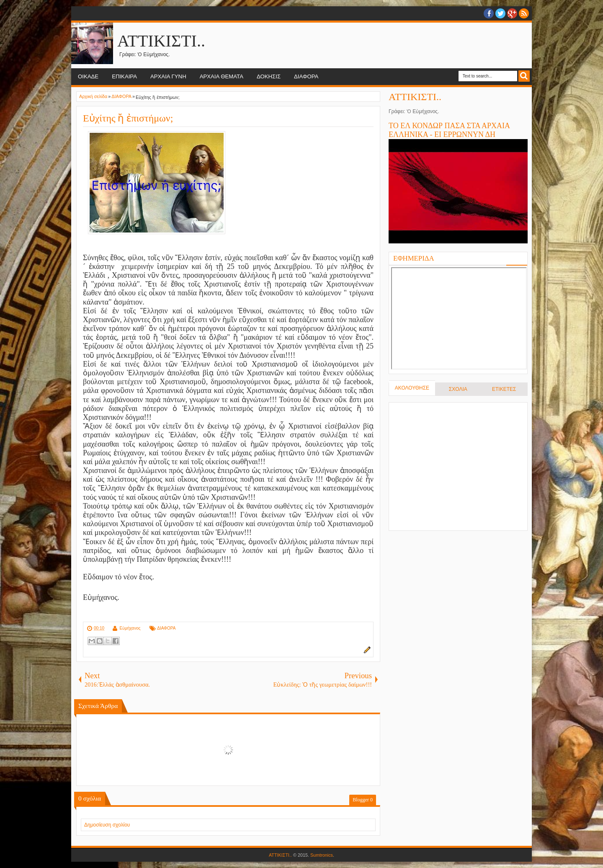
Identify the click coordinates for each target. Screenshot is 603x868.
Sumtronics (322, 855)
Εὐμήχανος (130, 628)
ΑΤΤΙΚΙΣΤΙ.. (161, 41)
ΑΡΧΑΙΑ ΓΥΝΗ (168, 76)
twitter (500, 13)
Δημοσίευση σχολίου (107, 825)
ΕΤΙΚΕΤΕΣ (504, 389)
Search (524, 76)
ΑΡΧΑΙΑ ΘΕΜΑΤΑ (222, 76)
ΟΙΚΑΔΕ (88, 76)
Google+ (512, 13)
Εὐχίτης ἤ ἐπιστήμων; (128, 118)
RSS (524, 13)
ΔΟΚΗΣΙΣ (269, 76)
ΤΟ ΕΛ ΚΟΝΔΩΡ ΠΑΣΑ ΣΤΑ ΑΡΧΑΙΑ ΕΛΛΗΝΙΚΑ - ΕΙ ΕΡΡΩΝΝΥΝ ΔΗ (449, 130)
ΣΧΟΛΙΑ (458, 389)
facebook (489, 13)
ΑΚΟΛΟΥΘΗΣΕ (412, 388)
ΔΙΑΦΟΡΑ (306, 76)
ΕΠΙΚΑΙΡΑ (124, 76)
